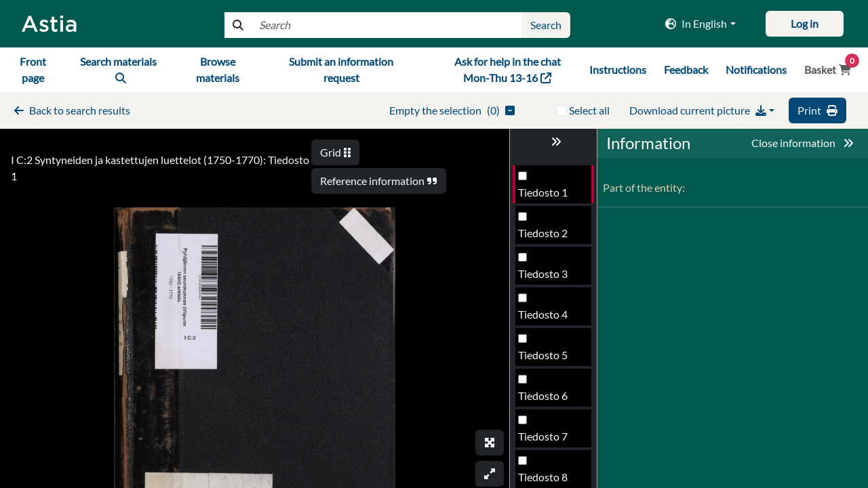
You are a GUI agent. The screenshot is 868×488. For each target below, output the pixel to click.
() (520, 101)
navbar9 (692, 65)
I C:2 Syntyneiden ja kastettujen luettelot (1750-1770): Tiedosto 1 (164, 144)
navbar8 (636, 65)
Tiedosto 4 (543, 305)
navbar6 (157, 65)
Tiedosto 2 (543, 223)
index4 (546, 25)
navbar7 (213, 65)
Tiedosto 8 (543, 467)
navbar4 (28, 65)
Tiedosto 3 (543, 264)
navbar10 (751, 65)
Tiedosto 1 (543, 183)
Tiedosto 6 (543, 386)
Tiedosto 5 (543, 345)
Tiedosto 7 (543, 427)
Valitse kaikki (663, 101)
